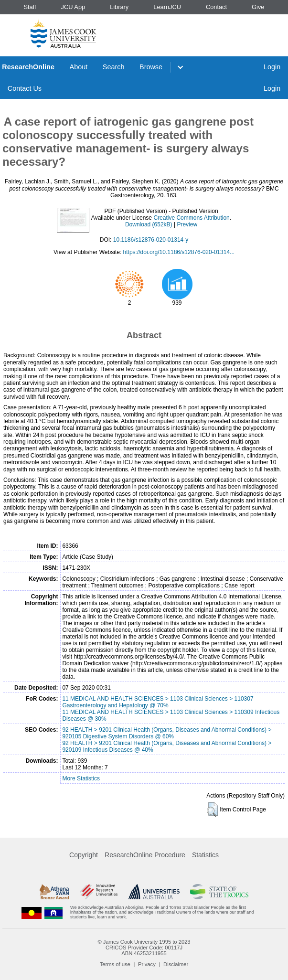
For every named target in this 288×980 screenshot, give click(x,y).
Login (272, 67)
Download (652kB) (149, 224)
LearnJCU (167, 7)
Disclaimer (176, 964)
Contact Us (25, 88)
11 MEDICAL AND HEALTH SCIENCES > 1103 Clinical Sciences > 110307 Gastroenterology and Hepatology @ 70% (158, 702)
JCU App (73, 7)
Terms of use (115, 964)
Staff (30, 7)
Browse (151, 67)
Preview (187, 224)
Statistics (205, 855)
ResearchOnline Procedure (145, 855)
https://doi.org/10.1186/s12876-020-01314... (179, 252)
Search (114, 67)
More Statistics (81, 778)
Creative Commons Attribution (191, 218)
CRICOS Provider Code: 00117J (144, 948)
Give (258, 7)
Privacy (147, 964)
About (79, 67)
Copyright (84, 855)
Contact (216, 7)
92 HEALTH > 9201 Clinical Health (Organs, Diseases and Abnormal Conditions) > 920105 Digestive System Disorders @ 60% (167, 733)
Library (119, 7)
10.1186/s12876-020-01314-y (151, 240)
